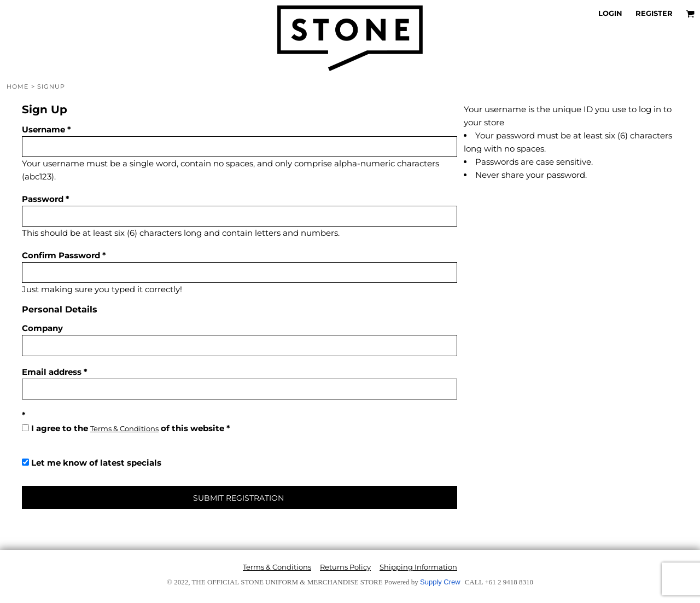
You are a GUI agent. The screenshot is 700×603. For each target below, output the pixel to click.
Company (42, 328)
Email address (52, 372)
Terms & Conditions (124, 428)
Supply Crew (440, 582)
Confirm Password (61, 255)
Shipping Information (418, 567)
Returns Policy (345, 567)
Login (610, 13)
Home (17, 86)
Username (43, 129)
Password (43, 199)
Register (654, 13)
